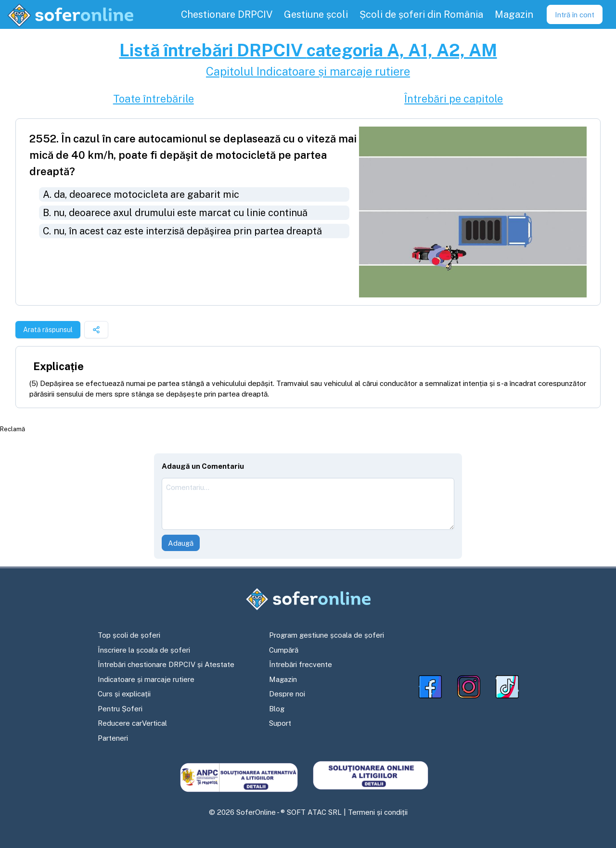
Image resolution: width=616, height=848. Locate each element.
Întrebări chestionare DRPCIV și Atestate (166, 664)
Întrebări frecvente (301, 664)
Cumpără (284, 650)
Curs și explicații (124, 694)
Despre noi (287, 694)
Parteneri (113, 738)
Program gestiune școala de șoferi (327, 635)
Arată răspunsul (48, 330)
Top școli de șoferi (129, 635)
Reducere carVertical (132, 723)
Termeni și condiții (378, 812)
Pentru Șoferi (120, 709)
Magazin (283, 679)
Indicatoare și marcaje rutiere (146, 679)
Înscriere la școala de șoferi (144, 650)
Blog (277, 709)
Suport (280, 723)
